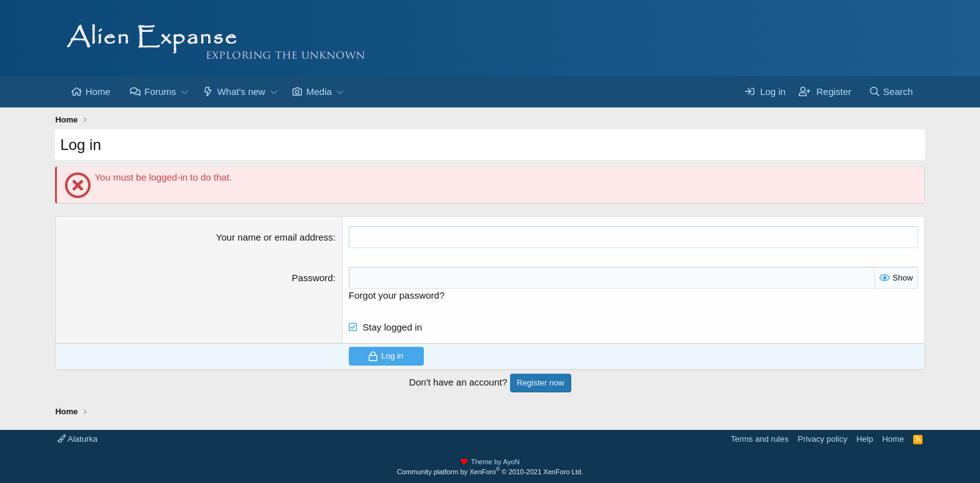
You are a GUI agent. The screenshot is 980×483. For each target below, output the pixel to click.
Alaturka (77, 439)
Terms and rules (759, 439)
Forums (160, 92)
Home (98, 92)
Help (865, 439)
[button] (185, 92)
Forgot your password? (397, 295)
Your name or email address (275, 237)
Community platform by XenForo (490, 472)
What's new (241, 92)
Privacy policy (822, 439)
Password (312, 278)
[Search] (891, 92)
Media (319, 92)
